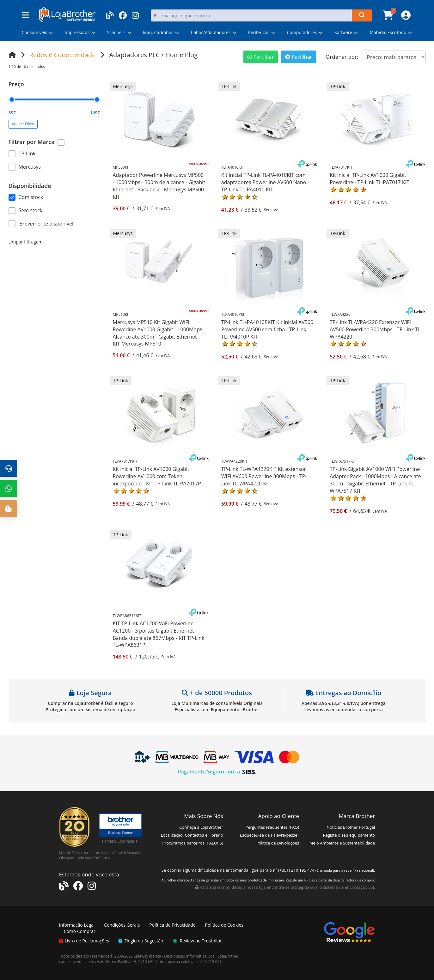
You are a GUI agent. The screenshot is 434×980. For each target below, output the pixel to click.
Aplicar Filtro (23, 124)
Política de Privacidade (172, 925)
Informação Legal (77, 925)
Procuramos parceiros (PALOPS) (193, 843)
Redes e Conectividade (63, 55)
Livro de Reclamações (84, 941)
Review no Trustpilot (197, 941)
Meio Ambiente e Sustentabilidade (342, 843)
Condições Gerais (122, 925)
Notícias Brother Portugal (351, 827)
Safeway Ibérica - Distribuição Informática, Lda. (175, 956)
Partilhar (261, 57)
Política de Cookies (224, 925)
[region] (54, 159)
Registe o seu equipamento (349, 835)
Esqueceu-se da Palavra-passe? (269, 835)
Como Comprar (80, 931)
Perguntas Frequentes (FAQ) (272, 827)
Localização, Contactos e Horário (192, 835)
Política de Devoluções (278, 843)
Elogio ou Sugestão (141, 941)
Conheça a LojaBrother (201, 827)
